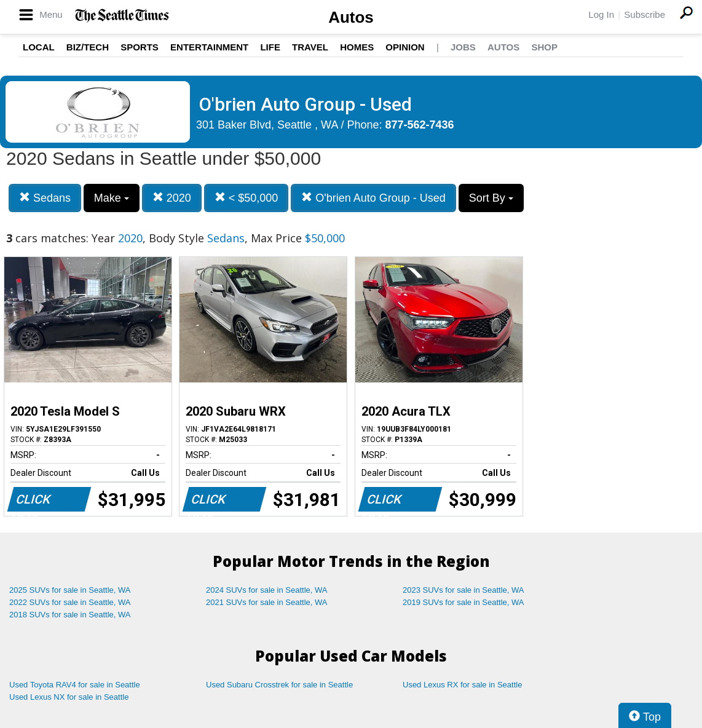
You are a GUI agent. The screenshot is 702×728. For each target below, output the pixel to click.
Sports (140, 47)
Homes (357, 47)
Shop (544, 47)
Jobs (463, 47)
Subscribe (645, 14)
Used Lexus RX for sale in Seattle (462, 685)
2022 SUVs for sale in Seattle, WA (70, 602)
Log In (601, 14)
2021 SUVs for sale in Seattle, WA (267, 602)
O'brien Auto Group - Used (373, 198)
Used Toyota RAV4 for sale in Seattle (75, 685)
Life (270, 47)
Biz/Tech (88, 47)
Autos (351, 17)
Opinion (405, 47)
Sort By (491, 198)
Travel (310, 47)
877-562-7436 (420, 125)
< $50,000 (246, 198)
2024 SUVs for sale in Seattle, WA (267, 590)
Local (39, 47)
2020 (172, 198)
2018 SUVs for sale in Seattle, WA (70, 615)
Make (112, 198)
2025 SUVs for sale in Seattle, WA (70, 590)
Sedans (45, 198)
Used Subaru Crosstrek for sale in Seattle (279, 685)
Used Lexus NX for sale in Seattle (69, 697)
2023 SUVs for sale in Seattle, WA (463, 590)
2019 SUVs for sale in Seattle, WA (463, 602)
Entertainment (209, 47)
